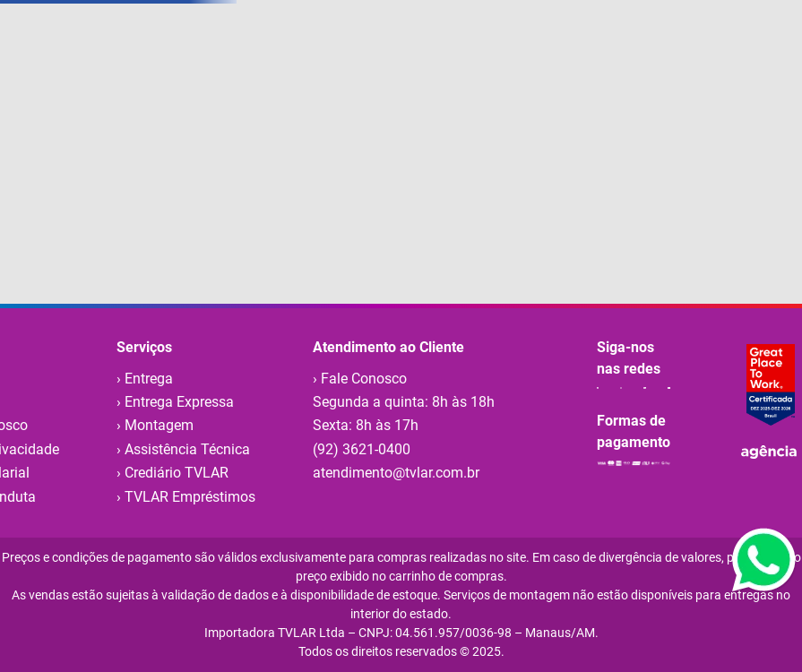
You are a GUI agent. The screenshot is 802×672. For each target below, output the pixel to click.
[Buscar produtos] (481, 55)
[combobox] (337, 55)
